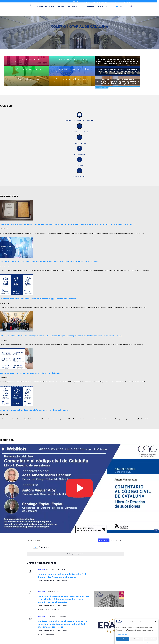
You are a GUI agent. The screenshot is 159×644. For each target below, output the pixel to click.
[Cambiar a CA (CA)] (121, 6)
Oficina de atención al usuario (73, 79)
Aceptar (123, 639)
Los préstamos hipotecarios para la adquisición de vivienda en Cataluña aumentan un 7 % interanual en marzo (117, 72)
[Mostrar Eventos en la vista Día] (121, 540)
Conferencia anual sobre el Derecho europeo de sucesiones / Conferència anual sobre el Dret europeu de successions (63, 624)
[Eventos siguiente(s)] (31, 547)
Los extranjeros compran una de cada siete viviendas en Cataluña (30, 373)
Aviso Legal (146, 642)
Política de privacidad (138, 642)
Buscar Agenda (104, 540)
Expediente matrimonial (73, 59)
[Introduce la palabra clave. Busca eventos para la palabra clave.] (62, 540)
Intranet (75, 2)
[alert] (76, 554)
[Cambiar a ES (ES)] (117, 6)
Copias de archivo (28, 79)
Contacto (76, 6)
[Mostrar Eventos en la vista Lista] (113, 540)
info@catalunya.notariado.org (95, 2)
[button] (156, 622)
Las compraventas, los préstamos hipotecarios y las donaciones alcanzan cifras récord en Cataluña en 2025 (49, 261)
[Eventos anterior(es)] (28, 547)
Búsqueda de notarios (28, 69)
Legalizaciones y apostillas (73, 69)
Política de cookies (128, 642)
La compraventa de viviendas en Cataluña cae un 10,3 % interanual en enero (35, 410)
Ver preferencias (150, 639)
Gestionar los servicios (122, 635)
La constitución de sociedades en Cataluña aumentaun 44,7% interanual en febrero (38, 299)
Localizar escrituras (29, 59)
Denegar (136, 639)
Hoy (35, 547)
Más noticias (101, 88)
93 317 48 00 (112, 2)
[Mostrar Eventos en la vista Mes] (117, 540)
